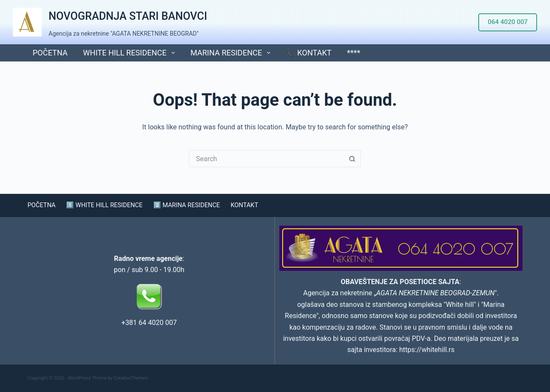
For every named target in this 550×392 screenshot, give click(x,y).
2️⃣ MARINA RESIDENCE (202, 205)
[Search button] (352, 159)
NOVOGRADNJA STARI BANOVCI (128, 16)
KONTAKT (264, 205)
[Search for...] (266, 159)
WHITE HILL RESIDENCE (131, 53)
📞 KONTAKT (309, 53)
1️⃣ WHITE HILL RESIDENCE (112, 205)
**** (354, 53)
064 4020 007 (508, 22)
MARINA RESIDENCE (232, 53)
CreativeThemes (131, 378)
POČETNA (50, 53)
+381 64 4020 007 (149, 323)
